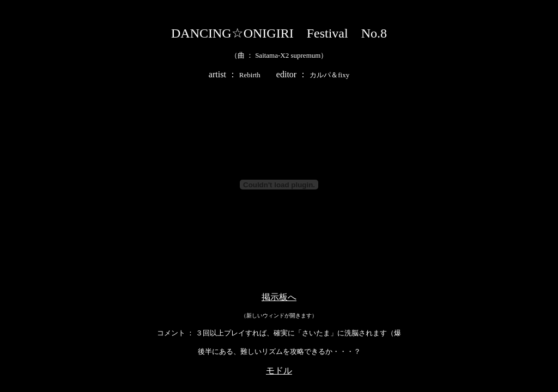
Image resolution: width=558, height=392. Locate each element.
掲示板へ (279, 297)
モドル (279, 370)
